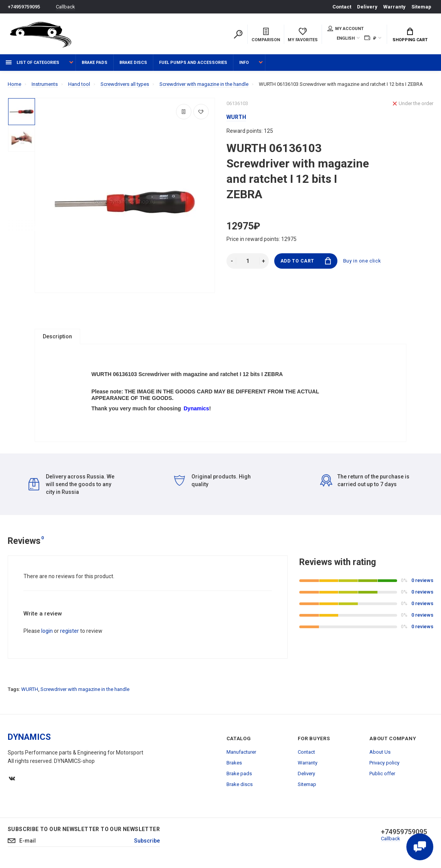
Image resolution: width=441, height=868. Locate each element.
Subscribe (147, 843)
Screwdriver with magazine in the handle (85, 691)
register (70, 633)
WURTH (30, 691)
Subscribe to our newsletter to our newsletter (84, 831)
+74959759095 (24, 7)
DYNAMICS (29, 739)
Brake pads (95, 63)
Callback (65, 7)
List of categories (33, 63)
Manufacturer (241, 754)
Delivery (367, 7)
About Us (380, 754)
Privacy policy (384, 765)
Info (244, 63)
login (47, 633)
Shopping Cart (410, 35)
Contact (342, 7)
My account (345, 28)
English (346, 38)
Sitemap (421, 7)
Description (57, 336)
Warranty (394, 7)
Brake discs (133, 63)
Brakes (234, 765)
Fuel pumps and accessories (193, 63)
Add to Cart (306, 261)
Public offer (382, 775)
